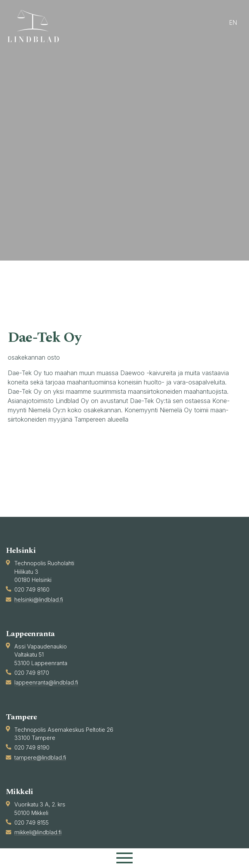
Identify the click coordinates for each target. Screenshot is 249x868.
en (233, 23)
